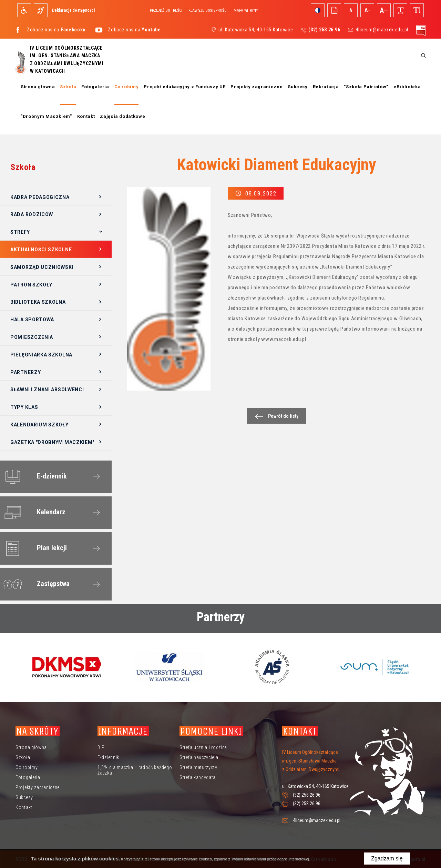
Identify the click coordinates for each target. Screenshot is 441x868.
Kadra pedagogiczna (40, 197)
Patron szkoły (31, 285)
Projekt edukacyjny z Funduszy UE (184, 87)
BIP (101, 747)
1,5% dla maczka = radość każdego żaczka (135, 770)
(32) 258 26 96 (307, 795)
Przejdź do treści (166, 11)
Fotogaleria (95, 87)
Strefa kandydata (198, 777)
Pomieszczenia (32, 337)
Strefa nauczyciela (199, 757)
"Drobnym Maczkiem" (46, 116)
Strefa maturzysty (198, 767)
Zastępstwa (35, 584)
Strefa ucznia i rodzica (203, 747)
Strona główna (38, 87)
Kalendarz (33, 513)
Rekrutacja (326, 87)
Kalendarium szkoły (39, 425)
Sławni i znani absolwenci (47, 390)
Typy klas (24, 407)
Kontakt (86, 116)
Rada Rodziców (32, 214)
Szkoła (68, 87)
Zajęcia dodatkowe (122, 116)
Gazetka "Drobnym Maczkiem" (52, 442)
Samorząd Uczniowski (42, 267)
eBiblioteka (407, 87)
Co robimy (127, 87)
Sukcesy (298, 87)
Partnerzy (25, 372)
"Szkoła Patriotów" (366, 87)
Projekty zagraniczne (257, 87)
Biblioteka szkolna (38, 302)
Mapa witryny (246, 11)
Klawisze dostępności (208, 11)
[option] (67, 667)
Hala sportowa (32, 320)
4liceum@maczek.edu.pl (382, 30)
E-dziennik (34, 477)
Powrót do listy (275, 416)
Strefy (20, 232)
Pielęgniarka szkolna (41, 355)
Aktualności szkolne (41, 250)
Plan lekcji (34, 548)
